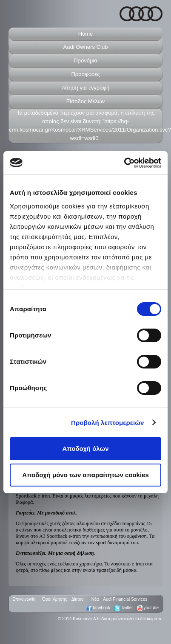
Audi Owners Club (86, 47)
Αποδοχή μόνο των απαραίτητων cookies (85, 475)
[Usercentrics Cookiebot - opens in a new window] (124, 163)
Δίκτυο (78, 599)
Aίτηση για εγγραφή (86, 88)
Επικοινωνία (22, 599)
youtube (148, 608)
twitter (124, 608)
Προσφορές (85, 74)
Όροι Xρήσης (54, 599)
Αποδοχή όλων (85, 449)
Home (86, 34)
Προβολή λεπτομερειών (108, 423)
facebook (98, 608)
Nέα (94, 599)
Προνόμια (85, 60)
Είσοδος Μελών (86, 101)
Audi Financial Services (125, 599)
